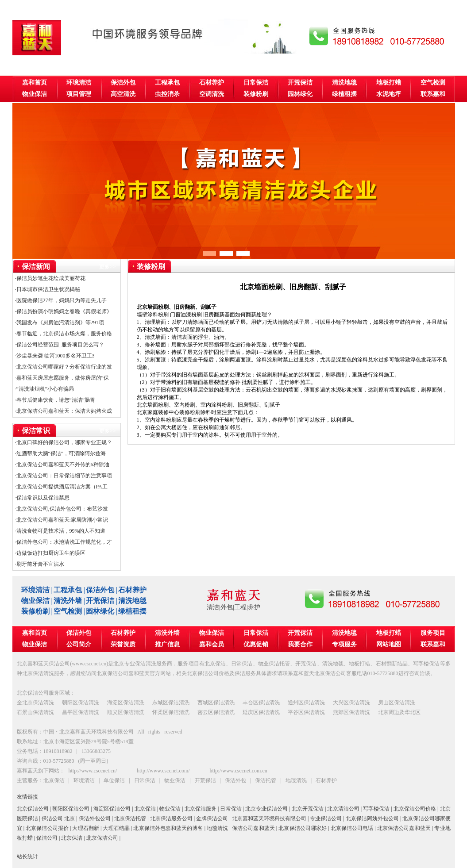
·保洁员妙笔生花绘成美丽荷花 (50, 278)
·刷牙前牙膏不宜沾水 (40, 564)
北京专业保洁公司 (266, 809)
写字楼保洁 (376, 809)
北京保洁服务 (201, 809)
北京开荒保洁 (308, 809)
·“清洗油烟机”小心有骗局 (45, 389)
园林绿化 (300, 94)
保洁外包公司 (95, 818)
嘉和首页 (35, 83)
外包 (227, 607)
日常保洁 (256, 83)
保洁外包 (123, 83)
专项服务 (344, 644)
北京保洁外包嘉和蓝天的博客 (168, 828)
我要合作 (300, 644)
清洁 (213, 607)
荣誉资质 (123, 644)
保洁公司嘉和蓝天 (253, 828)
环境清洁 (79, 83)
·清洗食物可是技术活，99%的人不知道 (60, 531)
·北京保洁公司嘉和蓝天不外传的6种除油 (62, 465)
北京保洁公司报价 (47, 828)
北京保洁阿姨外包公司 (372, 818)
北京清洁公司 (343, 809)
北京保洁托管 (130, 818)
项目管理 (79, 94)
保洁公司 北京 (58, 818)
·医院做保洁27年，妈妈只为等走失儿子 (61, 300)
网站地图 (389, 644)
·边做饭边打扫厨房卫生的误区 (50, 553)
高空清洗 (123, 94)
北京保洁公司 (33, 809)
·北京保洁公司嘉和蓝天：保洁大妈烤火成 (64, 411)
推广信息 (167, 644)
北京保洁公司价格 (415, 809)
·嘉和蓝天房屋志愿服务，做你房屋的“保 (62, 378)
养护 (254, 607)
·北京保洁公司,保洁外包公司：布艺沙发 (62, 509)
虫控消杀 (167, 94)
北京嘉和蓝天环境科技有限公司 (269, 818)
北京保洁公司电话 (352, 828)
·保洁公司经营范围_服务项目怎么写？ (60, 345)
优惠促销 (256, 644)
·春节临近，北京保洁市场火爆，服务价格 (64, 334)
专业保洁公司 (326, 818)
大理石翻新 (85, 828)
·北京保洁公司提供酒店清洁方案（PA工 (61, 487)
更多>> (108, 267)
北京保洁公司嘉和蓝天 (404, 828)
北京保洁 (145, 809)
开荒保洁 (300, 83)
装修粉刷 (256, 94)
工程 (240, 607)
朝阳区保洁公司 (71, 809)
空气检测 (433, 83)
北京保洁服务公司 (171, 818)
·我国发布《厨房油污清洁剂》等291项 (60, 323)
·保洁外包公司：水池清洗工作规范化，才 (64, 542)
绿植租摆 (344, 94)
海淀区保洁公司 (112, 809)
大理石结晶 (116, 828)
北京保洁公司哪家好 (303, 828)
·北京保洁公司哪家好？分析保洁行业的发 (64, 367)
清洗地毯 (344, 83)
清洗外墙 (68, 601)
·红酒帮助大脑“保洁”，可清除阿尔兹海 (61, 453)
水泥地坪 (389, 94)
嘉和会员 (212, 644)
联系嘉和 (433, 94)
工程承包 (167, 83)
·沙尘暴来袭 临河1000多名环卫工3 (55, 356)
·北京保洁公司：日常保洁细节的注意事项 (64, 476)
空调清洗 (212, 94)
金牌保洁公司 (212, 818)
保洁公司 (47, 838)
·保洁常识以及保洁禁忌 (42, 498)
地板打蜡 (389, 83)
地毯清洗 (217, 828)
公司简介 (79, 644)
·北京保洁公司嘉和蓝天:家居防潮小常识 (62, 520)
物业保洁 (35, 94)
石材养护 (212, 83)
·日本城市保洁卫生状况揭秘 (48, 289)
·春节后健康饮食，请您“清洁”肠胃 (55, 400)
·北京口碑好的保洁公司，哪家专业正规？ (64, 442)
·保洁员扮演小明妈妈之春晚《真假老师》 (64, 311)
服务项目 (433, 633)
